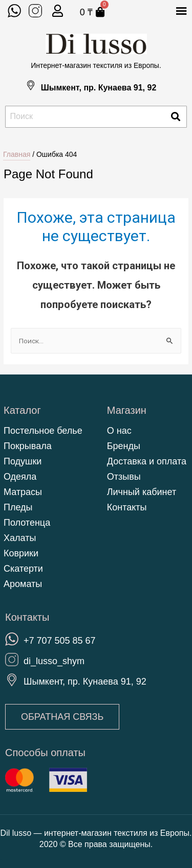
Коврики (21, 553)
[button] (62, 717)
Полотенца (27, 523)
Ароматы (23, 584)
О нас (119, 431)
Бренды (124, 446)
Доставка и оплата (147, 461)
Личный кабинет (142, 492)
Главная (17, 154)
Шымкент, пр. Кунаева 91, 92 (99, 88)
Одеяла (20, 477)
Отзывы (124, 477)
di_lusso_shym (54, 661)
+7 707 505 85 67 (60, 641)
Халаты (20, 538)
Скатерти (23, 569)
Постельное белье (43, 431)
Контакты (127, 507)
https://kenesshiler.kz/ (4, 860)
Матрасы (23, 492)
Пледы (18, 507)
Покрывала (28, 446)
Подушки (23, 461)
